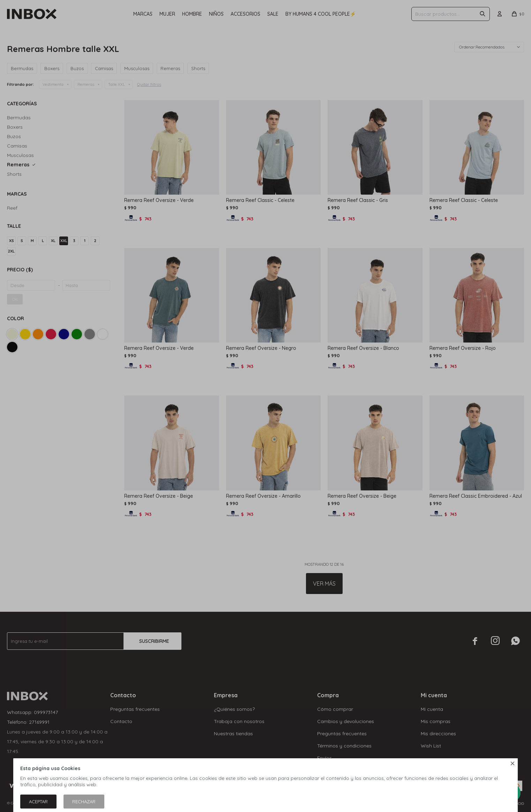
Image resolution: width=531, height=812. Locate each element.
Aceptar (38, 802)
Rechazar (84, 802)
